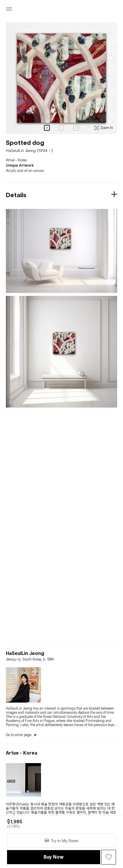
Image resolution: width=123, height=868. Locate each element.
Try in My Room (61, 841)
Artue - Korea (16, 160)
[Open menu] (9, 9)
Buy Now (54, 857)
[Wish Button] (109, 857)
